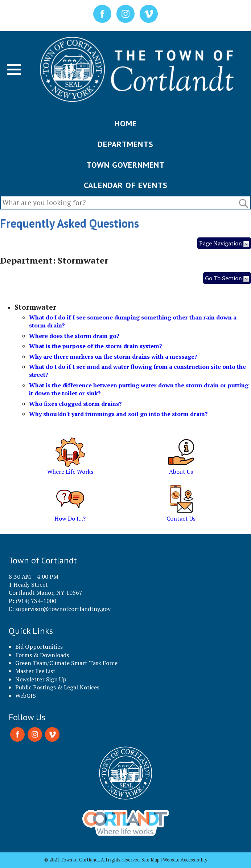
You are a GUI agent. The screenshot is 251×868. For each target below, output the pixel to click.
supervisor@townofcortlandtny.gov (63, 609)
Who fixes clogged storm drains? (75, 404)
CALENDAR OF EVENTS (126, 185)
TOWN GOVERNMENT (126, 165)
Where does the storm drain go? (74, 336)
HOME (126, 123)
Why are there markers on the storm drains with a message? (113, 356)
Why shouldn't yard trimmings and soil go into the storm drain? (118, 414)
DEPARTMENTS (126, 144)
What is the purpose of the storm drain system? (96, 346)
